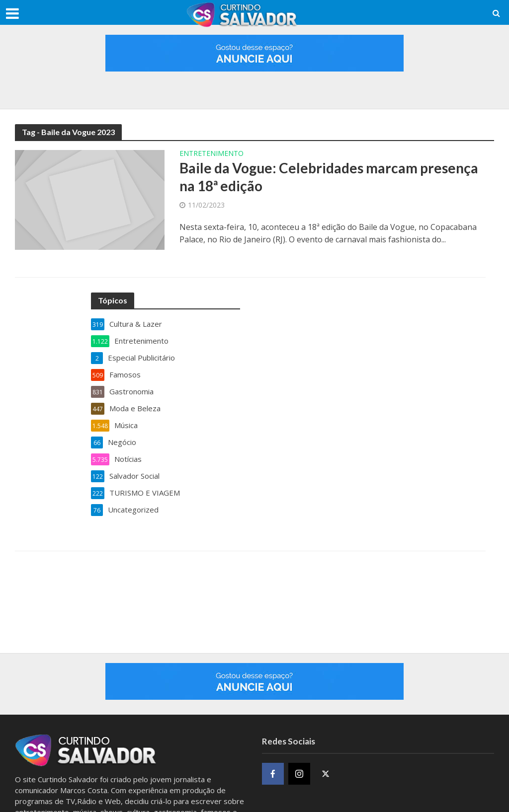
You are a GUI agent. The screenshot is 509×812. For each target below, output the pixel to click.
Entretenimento (212, 154)
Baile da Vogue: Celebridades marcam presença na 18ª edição (329, 177)
